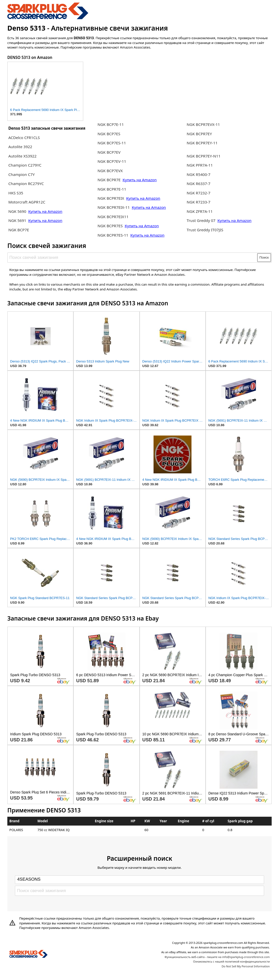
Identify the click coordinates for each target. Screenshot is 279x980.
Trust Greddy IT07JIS (205, 230)
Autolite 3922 (20, 147)
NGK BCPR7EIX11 (113, 217)
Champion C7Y (22, 174)
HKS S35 (16, 193)
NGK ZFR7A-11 (200, 211)
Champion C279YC (25, 165)
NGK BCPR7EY (199, 134)
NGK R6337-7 (199, 184)
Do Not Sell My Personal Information (246, 966)
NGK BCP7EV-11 (112, 161)
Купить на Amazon (45, 211)
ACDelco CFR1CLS (24, 138)
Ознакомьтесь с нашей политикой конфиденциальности (231, 961)
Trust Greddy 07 (201, 220)
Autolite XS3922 (23, 156)
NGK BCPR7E (109, 180)
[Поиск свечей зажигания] (133, 258)
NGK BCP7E (19, 230)
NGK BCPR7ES (110, 226)
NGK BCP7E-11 (111, 124)
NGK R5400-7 (199, 174)
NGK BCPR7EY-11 (202, 143)
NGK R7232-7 (199, 193)
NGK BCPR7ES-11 (113, 235)
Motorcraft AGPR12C (27, 202)
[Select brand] (139, 880)
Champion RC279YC (26, 184)
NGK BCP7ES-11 (112, 143)
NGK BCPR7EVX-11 (203, 124)
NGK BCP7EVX (110, 171)
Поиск (264, 257)
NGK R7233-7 (199, 202)
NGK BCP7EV (109, 152)
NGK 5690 (17, 211)
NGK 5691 (17, 220)
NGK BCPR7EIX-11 (114, 207)
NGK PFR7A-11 (200, 165)
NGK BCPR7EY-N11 (204, 156)
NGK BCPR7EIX (111, 198)
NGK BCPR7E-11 (112, 189)
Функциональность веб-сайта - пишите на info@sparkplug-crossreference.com (217, 957)
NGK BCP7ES (109, 134)
